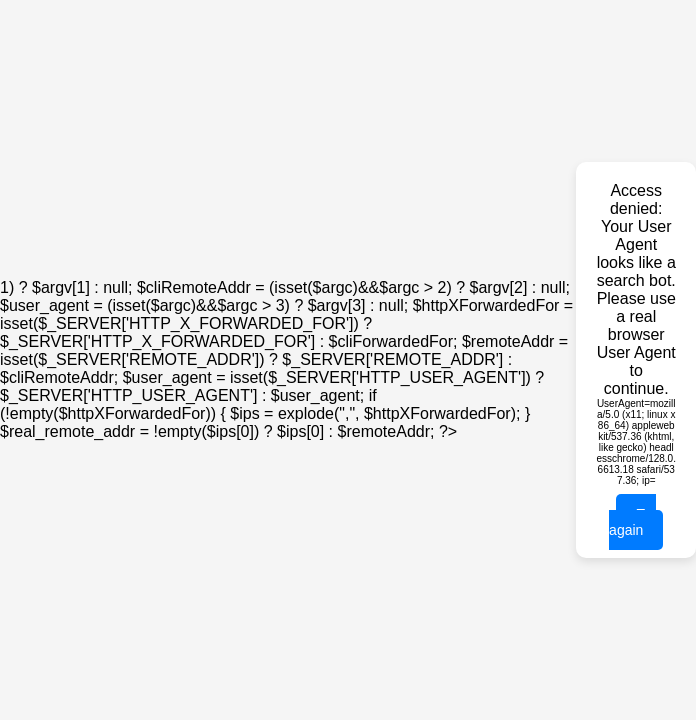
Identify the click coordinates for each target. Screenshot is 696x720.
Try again (632, 522)
